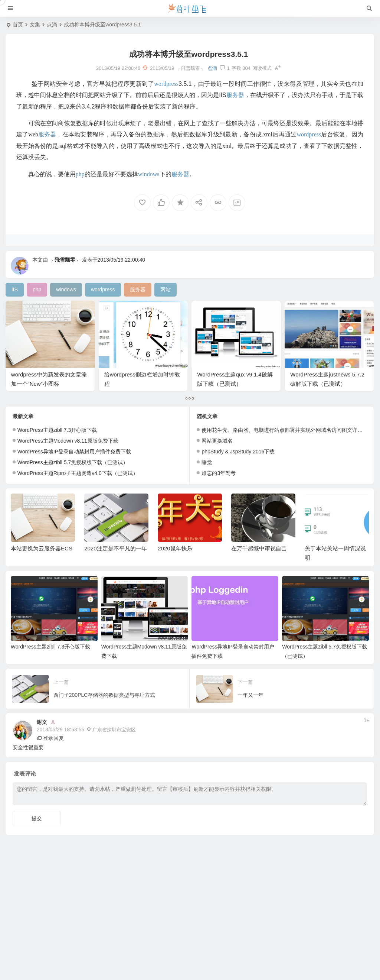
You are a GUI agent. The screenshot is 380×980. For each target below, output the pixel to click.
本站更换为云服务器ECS (42, 548)
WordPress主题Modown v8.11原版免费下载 (68, 441)
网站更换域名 (217, 441)
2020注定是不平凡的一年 (115, 548)
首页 (18, 25)
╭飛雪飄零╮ (65, 260)
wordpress (166, 84)
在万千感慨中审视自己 (259, 548)
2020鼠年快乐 (175, 548)
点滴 (52, 25)
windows (149, 174)
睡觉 (207, 462)
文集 (35, 25)
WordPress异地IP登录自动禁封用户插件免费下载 (74, 452)
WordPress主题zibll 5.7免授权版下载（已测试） (73, 462)
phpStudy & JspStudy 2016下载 (238, 452)
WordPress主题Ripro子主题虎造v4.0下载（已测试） (78, 473)
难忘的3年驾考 (219, 473)
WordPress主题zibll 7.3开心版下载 (57, 430)
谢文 (42, 722)
